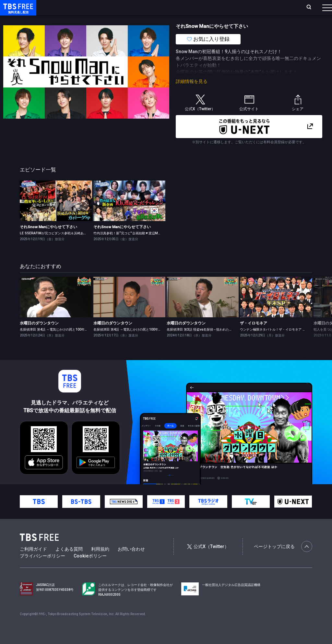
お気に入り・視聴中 (193, 7)
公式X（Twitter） (208, 559)
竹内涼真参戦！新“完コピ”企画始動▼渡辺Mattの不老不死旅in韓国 (142, 246)
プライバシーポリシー (42, 569)
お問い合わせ (131, 562)
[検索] (266, 8)
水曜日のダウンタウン (39, 336)
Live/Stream (153, 7)
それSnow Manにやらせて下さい (48, 240)
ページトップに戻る (283, 559)
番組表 (312, 7)
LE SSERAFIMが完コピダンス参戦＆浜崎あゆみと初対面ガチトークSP (72, 246)
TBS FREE (17, 12)
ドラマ (131, 20)
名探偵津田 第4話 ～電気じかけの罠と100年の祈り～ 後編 (62, 342)
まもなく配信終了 (100, 20)
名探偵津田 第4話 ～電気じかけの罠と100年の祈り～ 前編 (136, 342)
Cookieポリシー (90, 569)
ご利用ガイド (33, 562)
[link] (56, 214)
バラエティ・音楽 (162, 20)
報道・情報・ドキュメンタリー (214, 20)
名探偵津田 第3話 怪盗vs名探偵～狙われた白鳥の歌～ (206, 342)
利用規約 (100, 562)
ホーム (73, 7)
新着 (70, 20)
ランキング (123, 7)
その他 (257, 20)
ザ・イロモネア (254, 336)
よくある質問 (69, 562)
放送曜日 (96, 7)
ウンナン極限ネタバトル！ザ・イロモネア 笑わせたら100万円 (285, 342)
